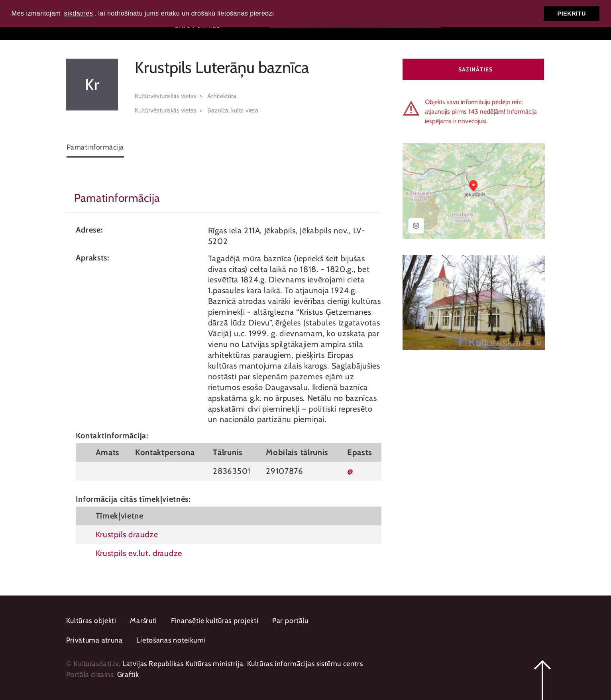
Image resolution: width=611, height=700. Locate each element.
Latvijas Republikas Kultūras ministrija (183, 664)
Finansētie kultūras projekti (215, 621)
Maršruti (143, 621)
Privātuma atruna (94, 640)
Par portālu (290, 621)
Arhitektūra (222, 96)
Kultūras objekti (91, 621)
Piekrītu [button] (572, 14)
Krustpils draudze (127, 534)
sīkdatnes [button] (78, 13)
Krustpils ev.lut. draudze (139, 553)
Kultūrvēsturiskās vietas (166, 96)
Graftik (128, 674)
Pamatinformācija (95, 147)
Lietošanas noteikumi (171, 640)
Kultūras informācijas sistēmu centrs (305, 664)
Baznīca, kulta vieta (233, 110)
